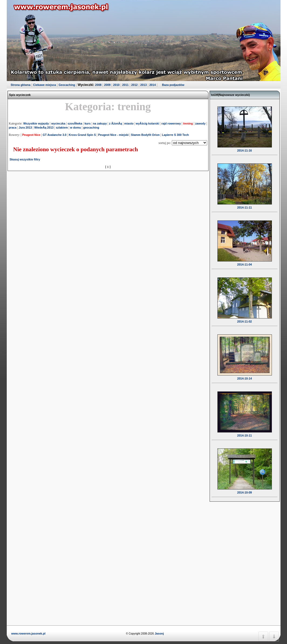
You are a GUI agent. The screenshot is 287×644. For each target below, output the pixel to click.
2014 (153, 85)
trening (188, 123)
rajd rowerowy (171, 123)
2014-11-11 (245, 204)
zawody (200, 123)
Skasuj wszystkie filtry (25, 159)
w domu (76, 128)
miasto (129, 123)
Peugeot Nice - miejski (113, 135)
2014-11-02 (245, 318)
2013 (143, 85)
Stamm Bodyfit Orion (145, 135)
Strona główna (21, 85)
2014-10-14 (245, 375)
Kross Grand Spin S (82, 135)
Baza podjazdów (173, 85)
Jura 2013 (25, 128)
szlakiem (62, 128)
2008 (98, 85)
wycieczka (58, 123)
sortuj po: (165, 143)
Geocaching (67, 85)
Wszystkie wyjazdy (36, 123)
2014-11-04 (245, 261)
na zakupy (100, 123)
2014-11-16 (245, 147)
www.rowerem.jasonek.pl (28, 633)
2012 (135, 85)
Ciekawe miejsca (45, 85)
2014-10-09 (245, 489)
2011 (125, 85)
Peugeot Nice (31, 135)
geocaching (91, 128)
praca (13, 128)
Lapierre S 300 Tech (175, 135)
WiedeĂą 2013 (44, 128)
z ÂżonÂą (115, 123)
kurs (88, 123)
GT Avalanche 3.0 (54, 135)
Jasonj (159, 633)
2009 (107, 85)
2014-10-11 (245, 432)
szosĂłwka (75, 123)
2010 (117, 85)
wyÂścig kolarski (147, 123)
